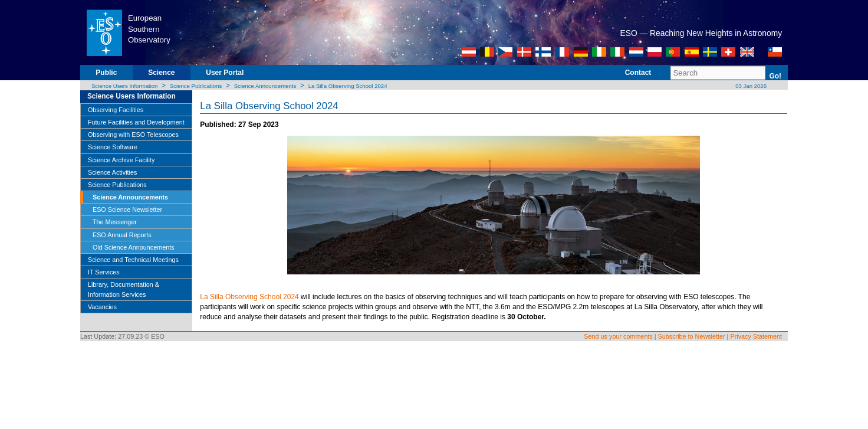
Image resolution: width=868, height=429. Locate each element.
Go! (775, 76)
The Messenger (115, 222)
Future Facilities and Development (136, 122)
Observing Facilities (116, 110)
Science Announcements (265, 86)
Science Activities (112, 172)
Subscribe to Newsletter (692, 336)
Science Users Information (125, 86)
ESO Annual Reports (122, 235)
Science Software (113, 147)
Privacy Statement (756, 336)
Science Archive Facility (121, 160)
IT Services (104, 272)
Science (161, 73)
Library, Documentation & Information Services (124, 289)
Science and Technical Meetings (133, 260)
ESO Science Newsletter (127, 209)
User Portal (225, 73)
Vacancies (102, 307)
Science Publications (196, 86)
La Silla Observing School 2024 (348, 86)
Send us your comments (618, 336)
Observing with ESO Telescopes (133, 135)
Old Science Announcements (134, 247)
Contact (638, 73)
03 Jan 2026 (750, 86)
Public (106, 73)
